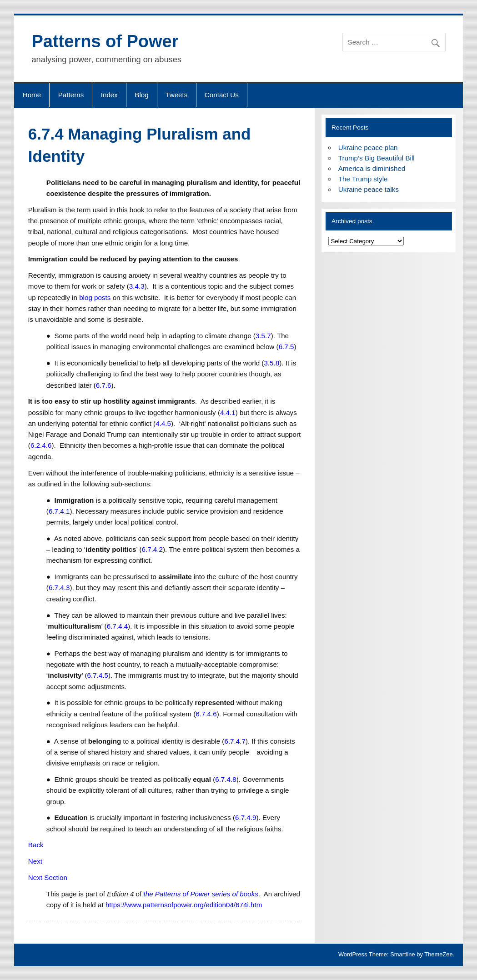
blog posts (95, 297)
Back (36, 845)
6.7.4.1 (59, 511)
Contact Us (222, 95)
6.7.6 (104, 385)
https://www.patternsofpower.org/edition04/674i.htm (184, 905)
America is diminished (372, 168)
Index (109, 95)
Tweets (176, 95)
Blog (141, 95)
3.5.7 (263, 336)
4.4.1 (228, 412)
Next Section (48, 877)
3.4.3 (137, 286)
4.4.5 (163, 423)
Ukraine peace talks (369, 189)
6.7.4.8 (226, 779)
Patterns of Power (105, 41)
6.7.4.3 (59, 587)
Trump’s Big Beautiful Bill (377, 158)
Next (35, 861)
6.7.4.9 (246, 817)
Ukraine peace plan (368, 147)
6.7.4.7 (235, 741)
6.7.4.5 (98, 675)
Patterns (71, 95)
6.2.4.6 (41, 445)
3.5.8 (271, 363)
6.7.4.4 (117, 626)
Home (32, 95)
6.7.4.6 (206, 714)
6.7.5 (286, 347)
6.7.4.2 (152, 549)
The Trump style (363, 179)
